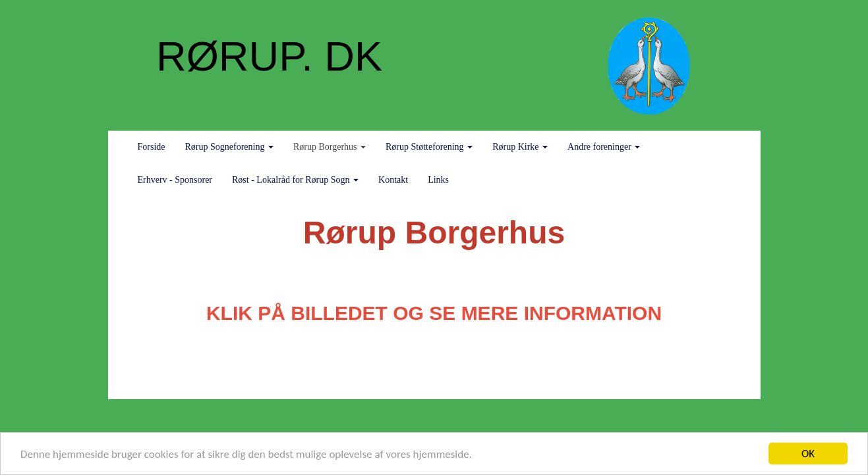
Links (438, 180)
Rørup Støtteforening (429, 147)
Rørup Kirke (520, 147)
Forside (152, 147)
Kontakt (393, 180)
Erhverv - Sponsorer (175, 180)
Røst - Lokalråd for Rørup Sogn (295, 180)
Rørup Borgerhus (330, 147)
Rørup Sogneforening (229, 147)
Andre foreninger (604, 147)
